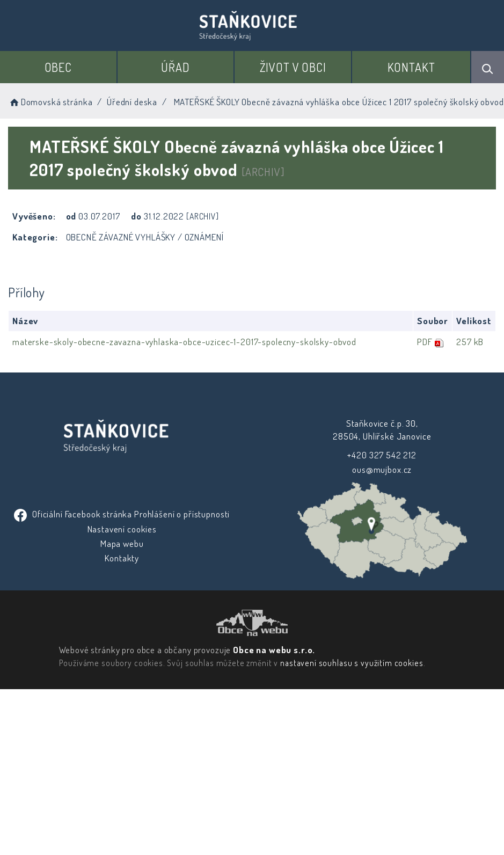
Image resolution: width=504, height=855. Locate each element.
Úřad (176, 67)
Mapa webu (123, 605)
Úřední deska (132, 102)
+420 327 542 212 (123, 517)
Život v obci (293, 67)
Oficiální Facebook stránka (75, 576)
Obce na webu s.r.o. (273, 796)
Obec (59, 67)
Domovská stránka (50, 102)
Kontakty (123, 620)
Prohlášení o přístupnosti (183, 576)
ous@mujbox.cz (123, 532)
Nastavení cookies (123, 591)
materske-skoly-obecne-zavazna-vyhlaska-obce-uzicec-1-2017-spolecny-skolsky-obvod (184, 342)
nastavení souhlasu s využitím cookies (351, 809)
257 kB (469, 342)
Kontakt (411, 67)
